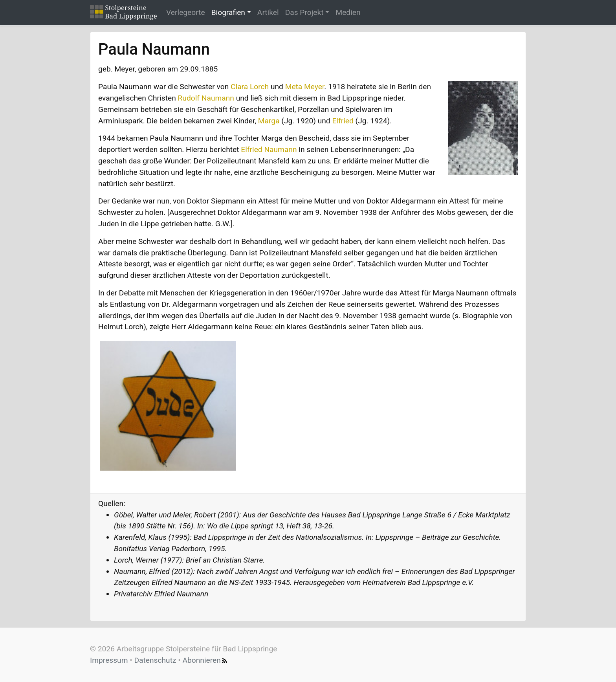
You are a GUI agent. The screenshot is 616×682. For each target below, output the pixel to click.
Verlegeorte (186, 12)
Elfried (343, 121)
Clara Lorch (250, 87)
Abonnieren (206, 660)
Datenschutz (155, 660)
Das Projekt (304, 12)
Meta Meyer (305, 87)
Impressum (109, 660)
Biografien (228, 12)
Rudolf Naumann (206, 98)
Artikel (268, 12)
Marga (269, 121)
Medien (348, 12)
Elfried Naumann (269, 149)
